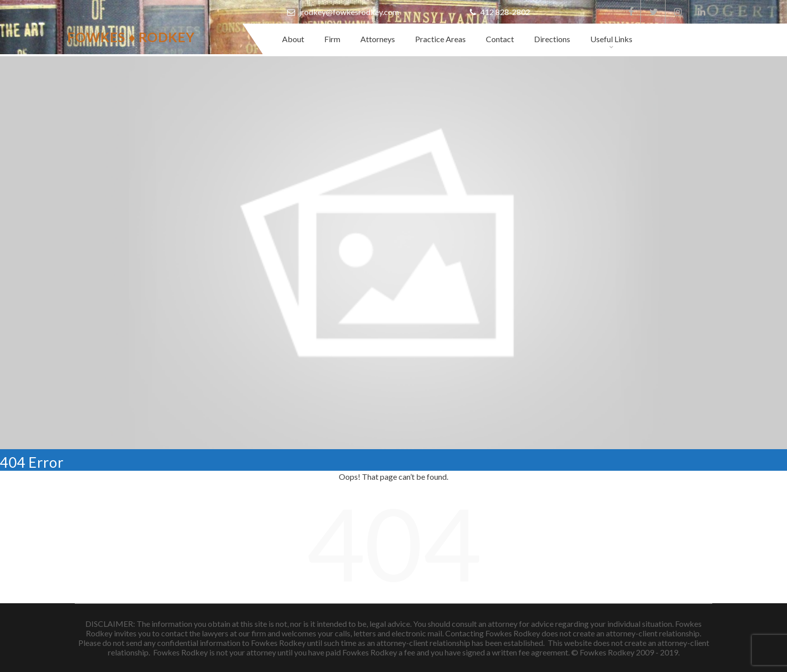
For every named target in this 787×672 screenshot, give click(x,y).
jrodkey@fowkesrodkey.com (343, 12)
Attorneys (378, 39)
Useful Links (611, 39)
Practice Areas (440, 39)
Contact (500, 39)
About (293, 39)
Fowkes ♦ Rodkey (131, 37)
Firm (332, 39)
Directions (552, 39)
